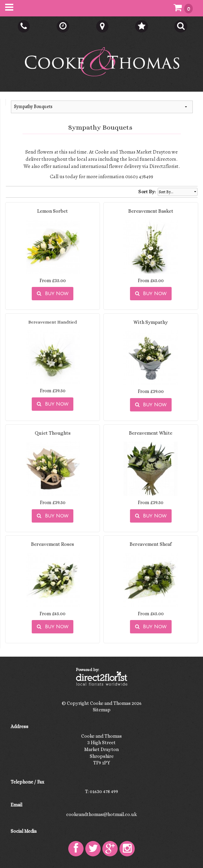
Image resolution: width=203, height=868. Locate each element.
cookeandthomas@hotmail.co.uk (101, 814)
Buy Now (53, 294)
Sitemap (102, 710)
